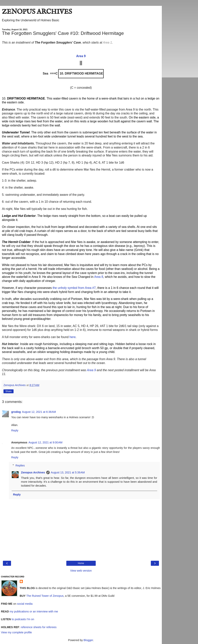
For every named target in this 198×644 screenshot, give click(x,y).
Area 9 (91, 370)
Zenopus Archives (33, 472)
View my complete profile (16, 632)
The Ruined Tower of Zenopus (44, 596)
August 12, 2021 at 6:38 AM (39, 412)
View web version (81, 571)
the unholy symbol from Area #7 (74, 288)
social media (25, 604)
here (73, 337)
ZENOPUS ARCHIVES (37, 12)
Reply (15, 430)
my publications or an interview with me (33, 611)
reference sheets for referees (39, 627)
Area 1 (107, 43)
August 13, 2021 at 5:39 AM (68, 472)
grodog (16, 412)
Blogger (88, 640)
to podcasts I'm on (22, 619)
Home (81, 563)
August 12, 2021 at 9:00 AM (45, 442)
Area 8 (99, 277)
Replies (20, 465)
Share (9, 391)
